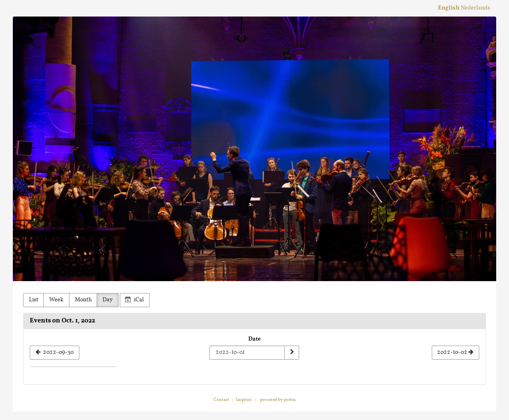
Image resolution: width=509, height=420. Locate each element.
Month (83, 300)
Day (108, 300)
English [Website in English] (449, 8)
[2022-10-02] (455, 353)
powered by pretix (278, 400)
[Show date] (292, 353)
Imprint (244, 400)
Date (254, 339)
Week (56, 300)
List (34, 300)
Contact (221, 400)
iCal (134, 300)
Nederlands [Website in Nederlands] (475, 8)
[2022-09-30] (55, 353)
